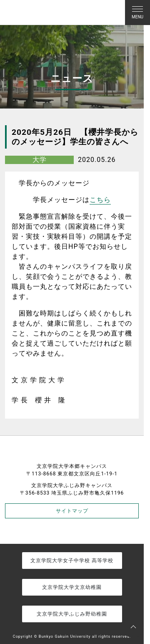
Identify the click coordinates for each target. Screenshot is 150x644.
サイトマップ (72, 511)
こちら (100, 200)
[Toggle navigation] (137, 13)
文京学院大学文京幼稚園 (72, 587)
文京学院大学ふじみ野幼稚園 (72, 614)
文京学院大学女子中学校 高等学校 (72, 561)
